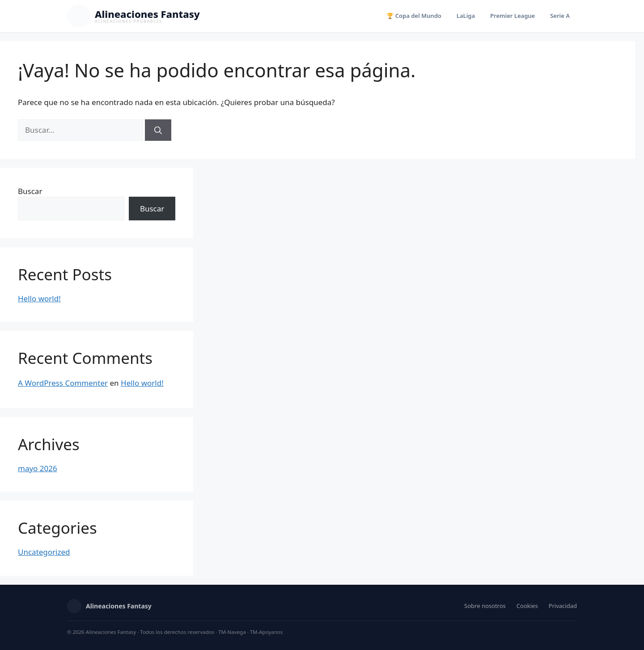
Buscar (30, 191)
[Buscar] (158, 130)
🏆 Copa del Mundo (414, 16)
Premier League (513, 16)
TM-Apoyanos (267, 632)
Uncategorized (44, 552)
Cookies (527, 606)
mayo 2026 (38, 468)
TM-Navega (232, 632)
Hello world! (39, 298)
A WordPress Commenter (63, 383)
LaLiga (466, 16)
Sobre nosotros (485, 606)
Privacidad (563, 606)
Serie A (560, 16)
